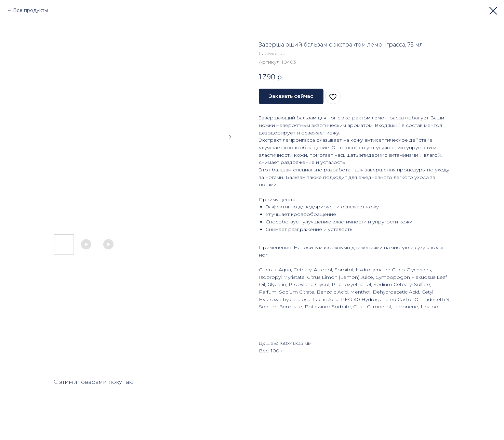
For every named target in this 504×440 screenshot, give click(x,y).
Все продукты (30, 10)
